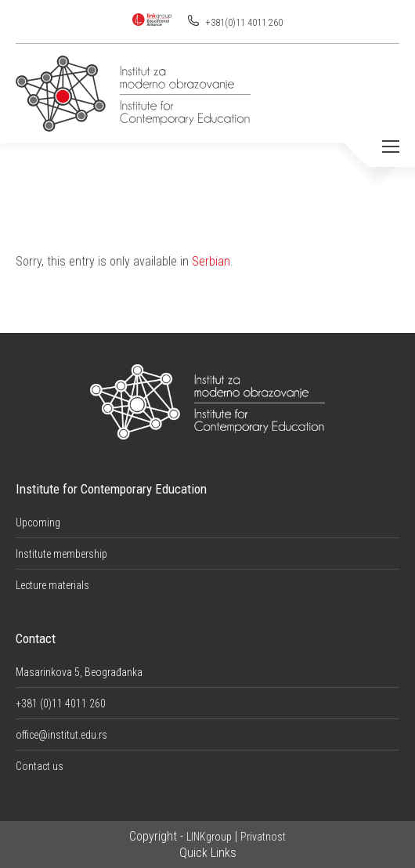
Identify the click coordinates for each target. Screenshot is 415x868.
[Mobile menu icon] (391, 146)
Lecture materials (52, 585)
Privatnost (263, 837)
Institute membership (61, 554)
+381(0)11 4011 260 (243, 23)
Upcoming (38, 523)
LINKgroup (209, 837)
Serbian (211, 261)
